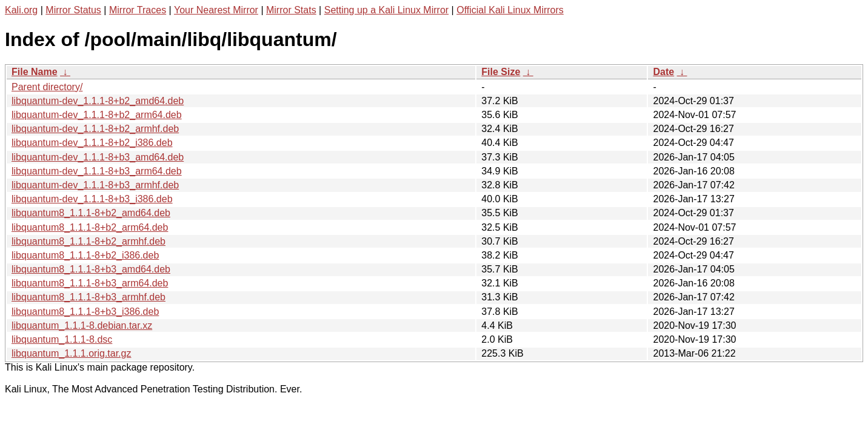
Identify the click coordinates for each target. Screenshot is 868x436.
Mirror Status (73, 10)
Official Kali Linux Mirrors (510, 10)
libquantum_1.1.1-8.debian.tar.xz (82, 325)
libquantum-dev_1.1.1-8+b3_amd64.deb (98, 157)
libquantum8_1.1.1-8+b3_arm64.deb (90, 283)
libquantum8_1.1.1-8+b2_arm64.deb (90, 227)
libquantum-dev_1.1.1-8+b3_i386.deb (92, 199)
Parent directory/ (47, 87)
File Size (501, 72)
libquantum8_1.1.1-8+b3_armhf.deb (88, 297)
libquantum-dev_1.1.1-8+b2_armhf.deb (95, 129)
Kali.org (21, 10)
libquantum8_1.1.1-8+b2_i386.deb (85, 255)
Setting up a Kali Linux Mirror (386, 10)
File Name (35, 72)
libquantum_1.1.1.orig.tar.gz (71, 353)
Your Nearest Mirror (216, 10)
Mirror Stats (291, 10)
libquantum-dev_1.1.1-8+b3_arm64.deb (97, 171)
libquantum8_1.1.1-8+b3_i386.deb (85, 312)
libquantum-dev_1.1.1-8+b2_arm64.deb (97, 115)
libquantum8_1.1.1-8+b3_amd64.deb (91, 269)
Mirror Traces (138, 10)
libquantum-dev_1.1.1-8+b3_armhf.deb (95, 185)
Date (663, 72)
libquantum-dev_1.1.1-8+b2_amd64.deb (98, 101)
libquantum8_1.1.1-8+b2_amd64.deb (91, 213)
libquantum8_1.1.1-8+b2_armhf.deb (88, 241)
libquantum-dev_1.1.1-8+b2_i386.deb (92, 143)
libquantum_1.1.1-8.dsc (62, 339)
